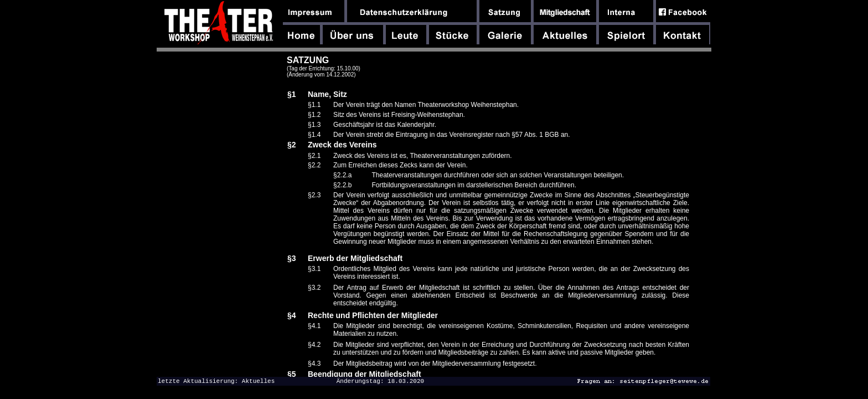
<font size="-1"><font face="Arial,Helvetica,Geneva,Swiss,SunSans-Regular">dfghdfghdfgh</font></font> (492, 216)
